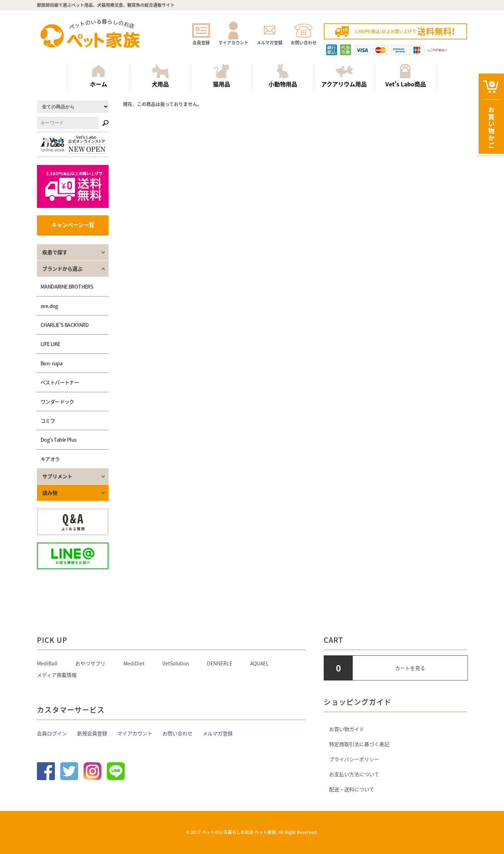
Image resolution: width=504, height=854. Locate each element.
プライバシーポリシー (354, 759)
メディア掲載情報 (57, 675)
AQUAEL (260, 663)
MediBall (47, 663)
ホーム (99, 76)
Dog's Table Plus (58, 440)
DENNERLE (220, 663)
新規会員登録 (92, 733)
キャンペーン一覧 (73, 225)
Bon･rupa (51, 363)
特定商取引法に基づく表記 (359, 744)
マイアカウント (233, 39)
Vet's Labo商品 (406, 76)
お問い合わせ (304, 39)
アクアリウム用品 (344, 76)
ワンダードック (57, 402)
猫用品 (222, 76)
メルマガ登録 (270, 39)
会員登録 (201, 39)
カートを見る (410, 668)
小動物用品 (283, 76)
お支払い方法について (354, 774)
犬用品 (160, 76)
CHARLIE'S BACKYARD (65, 325)
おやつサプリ (90, 663)
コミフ (48, 421)
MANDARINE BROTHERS (67, 286)
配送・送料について (352, 789)
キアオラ (50, 459)
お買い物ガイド (347, 729)
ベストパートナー (60, 382)
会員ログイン (52, 733)
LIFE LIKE (50, 344)
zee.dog (49, 306)
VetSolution (176, 663)
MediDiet (134, 663)
